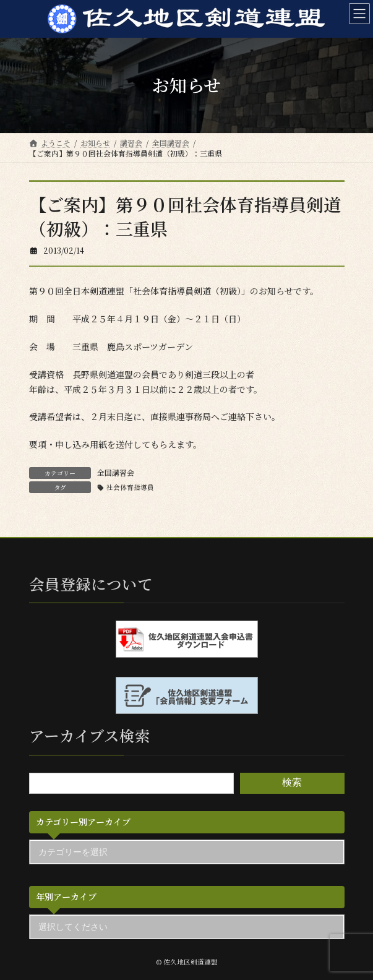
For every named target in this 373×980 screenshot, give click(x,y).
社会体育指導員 (130, 487)
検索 (292, 782)
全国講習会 (116, 472)
